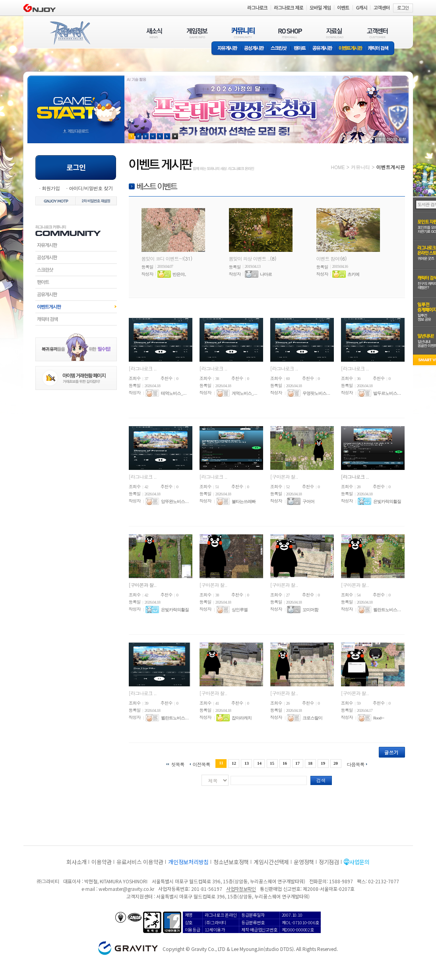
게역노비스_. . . (244, 393)
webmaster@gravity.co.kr (126, 889)
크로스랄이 (312, 718)
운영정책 (304, 862)
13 (247, 763)
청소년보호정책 (231, 862)
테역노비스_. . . (173, 393)
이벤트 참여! (328, 258)
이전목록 (201, 764)
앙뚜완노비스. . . (175, 501)
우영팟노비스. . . (316, 393)
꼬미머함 (310, 610)
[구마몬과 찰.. (284, 476)
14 (259, 763)
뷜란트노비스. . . (387, 610)
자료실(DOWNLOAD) (334, 33)
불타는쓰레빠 (244, 501)
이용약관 (102, 862)
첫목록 (177, 764)
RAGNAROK (70, 33)
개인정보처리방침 (188, 862)
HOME (338, 167)
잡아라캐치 (242, 718)
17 (297, 763)
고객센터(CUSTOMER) (377, 33)
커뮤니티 (360, 167)
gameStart (76, 102)
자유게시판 (226, 49)
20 (336, 763)
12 (234, 763)
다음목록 (356, 764)
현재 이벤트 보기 (175, 136)
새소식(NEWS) (154, 33)
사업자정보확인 (241, 889)
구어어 (308, 501)
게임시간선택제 (271, 862)
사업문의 (359, 862)
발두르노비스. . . (387, 393)
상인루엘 (240, 610)
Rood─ (379, 718)
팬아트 (300, 49)
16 (285, 763)
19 (323, 763)
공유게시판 (323, 49)
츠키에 (353, 274)
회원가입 (51, 188)
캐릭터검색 (76, 319)
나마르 (266, 274)
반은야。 (180, 274)
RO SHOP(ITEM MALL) (290, 33)
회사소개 (77, 862)
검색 (321, 780)
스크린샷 (279, 49)
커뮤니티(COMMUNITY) (243, 33)
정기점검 (329, 862)
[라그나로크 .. (143, 368)
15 (272, 763)
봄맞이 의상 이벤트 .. (250, 258)
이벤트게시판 (351, 49)
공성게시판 (254, 49)
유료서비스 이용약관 (140, 862)
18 (310, 763)
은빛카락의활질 (387, 501)
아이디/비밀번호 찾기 (91, 188)
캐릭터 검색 (381, 49)
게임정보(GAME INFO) (197, 33)
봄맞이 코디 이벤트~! (163, 258)
